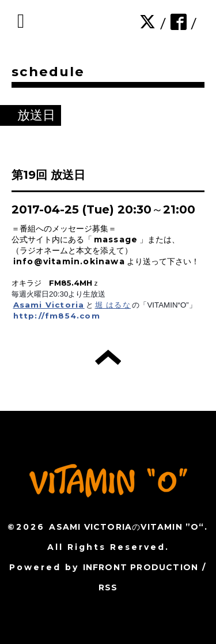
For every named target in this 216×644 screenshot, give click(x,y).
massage (116, 239)
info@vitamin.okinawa (69, 261)
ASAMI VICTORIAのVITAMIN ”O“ (126, 527)
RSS (108, 587)
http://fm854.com (57, 316)
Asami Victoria (49, 305)
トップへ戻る (108, 357)
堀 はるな (113, 305)
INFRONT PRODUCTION (141, 567)
